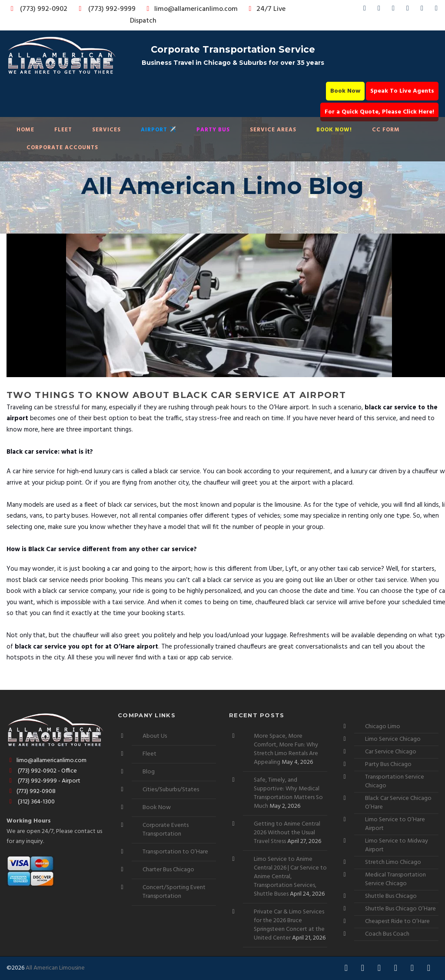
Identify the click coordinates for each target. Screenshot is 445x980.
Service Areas (273, 130)
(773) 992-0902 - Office (42, 771)
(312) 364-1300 (31, 802)
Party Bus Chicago (388, 764)
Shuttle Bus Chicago (391, 896)
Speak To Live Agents (402, 91)
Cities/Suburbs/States (171, 790)
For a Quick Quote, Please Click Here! (379, 112)
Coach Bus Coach (387, 934)
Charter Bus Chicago (168, 870)
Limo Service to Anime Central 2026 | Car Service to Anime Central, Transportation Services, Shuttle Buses (290, 877)
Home (25, 130)
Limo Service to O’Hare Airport (395, 824)
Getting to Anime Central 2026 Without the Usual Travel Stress (287, 833)
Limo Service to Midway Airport (397, 845)
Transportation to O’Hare (175, 852)
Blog (149, 772)
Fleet (63, 130)
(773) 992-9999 (105, 9)
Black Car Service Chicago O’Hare (398, 803)
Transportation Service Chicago (395, 781)
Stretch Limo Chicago (393, 862)
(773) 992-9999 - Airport (43, 781)
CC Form (386, 130)
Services (106, 130)
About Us (155, 736)
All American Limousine (55, 968)
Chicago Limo (383, 727)
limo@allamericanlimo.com (191, 9)
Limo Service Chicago (393, 739)
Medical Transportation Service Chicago (395, 879)
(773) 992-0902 (37, 9)
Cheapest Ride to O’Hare (397, 921)
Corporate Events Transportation (166, 830)
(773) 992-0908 (31, 791)
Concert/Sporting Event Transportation (174, 892)
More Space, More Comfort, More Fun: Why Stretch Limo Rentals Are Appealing (286, 749)
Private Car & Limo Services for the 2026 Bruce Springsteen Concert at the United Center (289, 925)
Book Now (345, 91)
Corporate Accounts (62, 148)
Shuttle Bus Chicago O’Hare (400, 909)
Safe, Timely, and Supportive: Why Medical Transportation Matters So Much (288, 793)
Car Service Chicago (391, 752)
